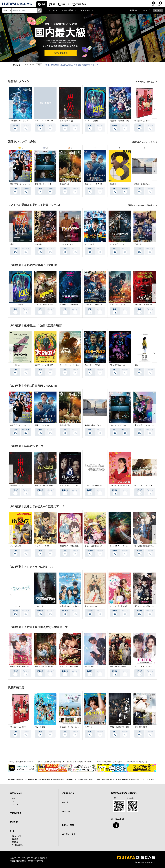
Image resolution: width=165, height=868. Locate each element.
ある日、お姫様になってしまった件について (101, 546)
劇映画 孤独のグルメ (142, 184)
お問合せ (66, 811)
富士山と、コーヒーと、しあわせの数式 (74, 727)
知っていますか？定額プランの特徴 (79, 762)
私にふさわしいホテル (142, 121)
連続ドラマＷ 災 (66, 121)
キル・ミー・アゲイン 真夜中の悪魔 (98, 365)
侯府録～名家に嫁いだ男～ (20, 667)
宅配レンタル (16, 836)
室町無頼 (38, 244)
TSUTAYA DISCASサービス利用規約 (37, 779)
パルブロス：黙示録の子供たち (146, 305)
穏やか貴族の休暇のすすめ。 (145, 546)
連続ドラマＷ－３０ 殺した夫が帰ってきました (78, 486)
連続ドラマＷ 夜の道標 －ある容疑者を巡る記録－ (54, 486)
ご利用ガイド (134, 10)
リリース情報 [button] (67, 10)
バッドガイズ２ (16, 546)
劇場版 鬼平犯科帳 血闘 (119, 727)
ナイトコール (15, 365)
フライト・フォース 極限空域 (96, 305)
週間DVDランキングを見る (144, 142)
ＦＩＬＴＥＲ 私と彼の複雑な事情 (147, 667)
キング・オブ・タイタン (118, 305)
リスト (154, 6)
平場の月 (138, 244)
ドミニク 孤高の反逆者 (44, 305)
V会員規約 (19, 779)
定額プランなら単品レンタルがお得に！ (110, 762)
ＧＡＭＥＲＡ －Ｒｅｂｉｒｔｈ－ (122, 546)
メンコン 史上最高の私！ (119, 606)
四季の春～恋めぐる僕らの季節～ (72, 606)
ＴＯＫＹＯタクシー (67, 244)
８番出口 (113, 184)
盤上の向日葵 (65, 184)
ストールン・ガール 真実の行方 (72, 365)
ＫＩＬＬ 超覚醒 (91, 121)
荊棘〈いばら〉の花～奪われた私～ (48, 667)
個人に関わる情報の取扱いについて (87, 779)
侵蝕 (136, 365)
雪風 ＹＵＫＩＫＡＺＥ (94, 184)
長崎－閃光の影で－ (142, 727)
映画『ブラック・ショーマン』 (22, 184)
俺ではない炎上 (90, 244)
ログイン (160, 6)
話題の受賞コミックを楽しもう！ (138, 762)
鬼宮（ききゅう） (91, 606)
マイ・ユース (15, 606)
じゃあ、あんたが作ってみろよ (96, 486)
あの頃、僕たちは (91, 667)
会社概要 (11, 779)
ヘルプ (146, 10)
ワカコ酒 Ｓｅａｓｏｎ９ (119, 486)
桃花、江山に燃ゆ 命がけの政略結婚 (74, 667)
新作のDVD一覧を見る (145, 82)
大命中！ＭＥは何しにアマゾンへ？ (48, 365)
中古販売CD (81, 4)
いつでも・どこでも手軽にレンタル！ (21, 762)
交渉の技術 (39, 606)
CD (54, 4)
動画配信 (14, 822)
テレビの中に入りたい (118, 365)
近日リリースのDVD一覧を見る (142, 205)
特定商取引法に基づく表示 (111, 779)
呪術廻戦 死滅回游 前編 (119, 121)
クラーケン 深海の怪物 (69, 305)
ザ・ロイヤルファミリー (143, 486)
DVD (44, 4)
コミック (66, 4)
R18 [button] (157, 10)
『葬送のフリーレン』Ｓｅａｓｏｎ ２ (25, 121)
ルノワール (89, 727)
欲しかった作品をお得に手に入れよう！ (51, 762)
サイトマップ (151, 779)
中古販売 (15, 842)
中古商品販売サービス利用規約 (62, 779)
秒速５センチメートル (43, 184)
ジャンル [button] (50, 10)
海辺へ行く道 (40, 727)
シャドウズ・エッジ (117, 244)
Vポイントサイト (70, 834)
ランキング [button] (85, 10)
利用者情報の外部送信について (133, 779)
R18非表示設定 (17, 845)
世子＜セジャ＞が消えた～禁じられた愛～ (150, 606)
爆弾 (12, 244)
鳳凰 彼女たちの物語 (118, 667)
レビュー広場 (68, 825)
